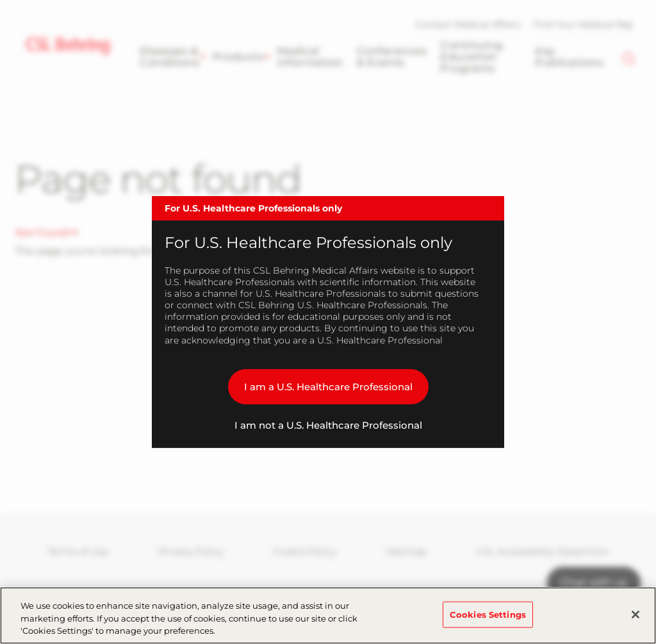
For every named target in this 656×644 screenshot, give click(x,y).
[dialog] (328, 322)
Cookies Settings (488, 614)
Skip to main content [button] (0, 0)
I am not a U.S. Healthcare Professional (328, 425)
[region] (328, 615)
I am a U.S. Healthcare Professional (328, 387)
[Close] (635, 615)
